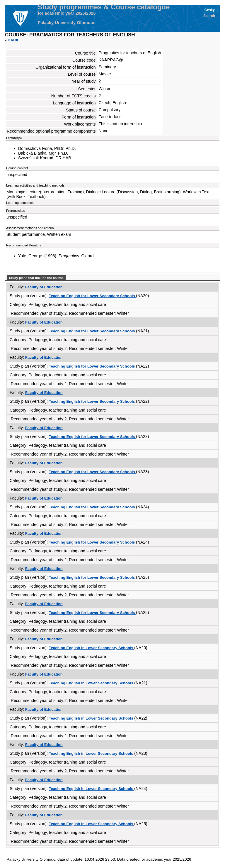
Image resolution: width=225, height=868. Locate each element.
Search (209, 16)
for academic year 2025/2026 (67, 13)
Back (13, 40)
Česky (210, 10)
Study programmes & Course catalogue (104, 7)
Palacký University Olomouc (67, 23)
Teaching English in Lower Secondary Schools (92, 648)
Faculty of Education (44, 287)
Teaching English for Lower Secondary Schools (92, 296)
